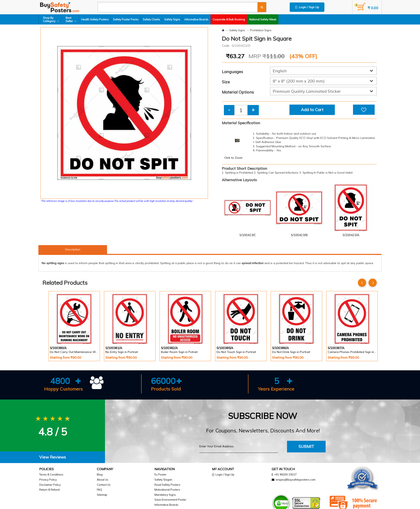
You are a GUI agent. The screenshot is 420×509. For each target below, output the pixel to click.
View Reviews (53, 457)
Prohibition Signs (261, 30)
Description (73, 249)
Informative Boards (196, 19)
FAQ (99, 490)
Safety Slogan (163, 480)
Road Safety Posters (167, 485)
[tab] (52, 457)
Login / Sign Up (307, 7)
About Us (103, 480)
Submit (306, 446)
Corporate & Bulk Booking (229, 19)
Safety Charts (151, 19)
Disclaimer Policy (50, 485)
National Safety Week (263, 19)
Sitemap (102, 495)
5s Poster (160, 474)
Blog (100, 474)
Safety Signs (172, 19)
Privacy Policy (48, 480)
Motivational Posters (167, 490)
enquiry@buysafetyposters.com (295, 480)
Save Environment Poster (170, 500)
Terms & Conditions (51, 474)
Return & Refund (49, 490)
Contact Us (104, 485)
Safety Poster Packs (126, 19)
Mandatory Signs (165, 495)
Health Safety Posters (95, 19)
